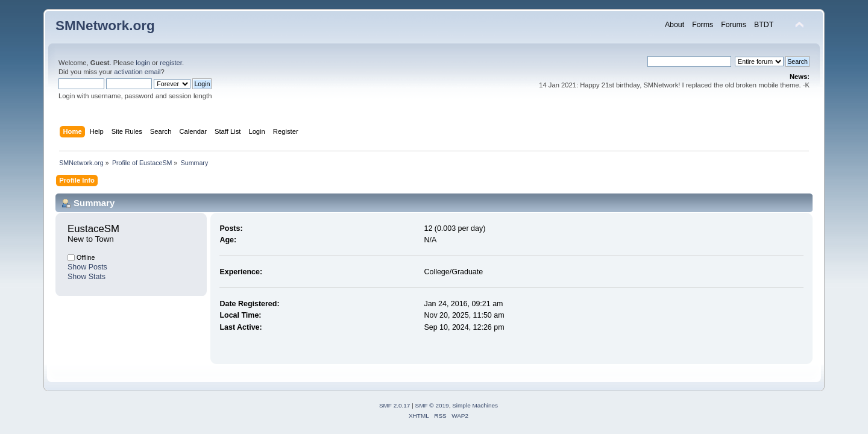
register (171, 63)
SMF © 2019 (432, 405)
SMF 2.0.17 (395, 405)
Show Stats (86, 277)
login (143, 63)
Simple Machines (475, 405)
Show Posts (87, 267)
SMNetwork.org (105, 26)
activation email (137, 72)
